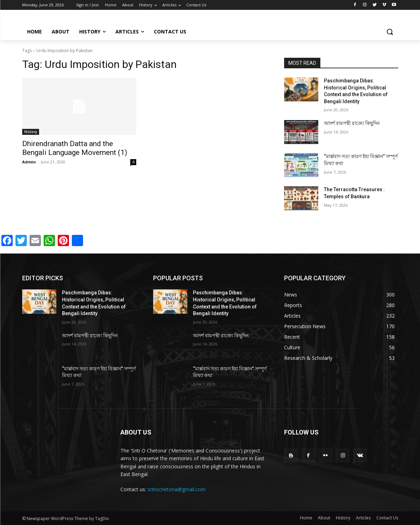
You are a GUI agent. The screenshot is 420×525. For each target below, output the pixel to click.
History (31, 132)
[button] (390, 32)
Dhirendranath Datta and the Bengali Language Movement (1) (75, 148)
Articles (363, 518)
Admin (29, 162)
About (324, 518)
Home (306, 518)
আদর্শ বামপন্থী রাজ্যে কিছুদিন (352, 123)
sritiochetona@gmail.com (177, 489)
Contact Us (387, 518)
